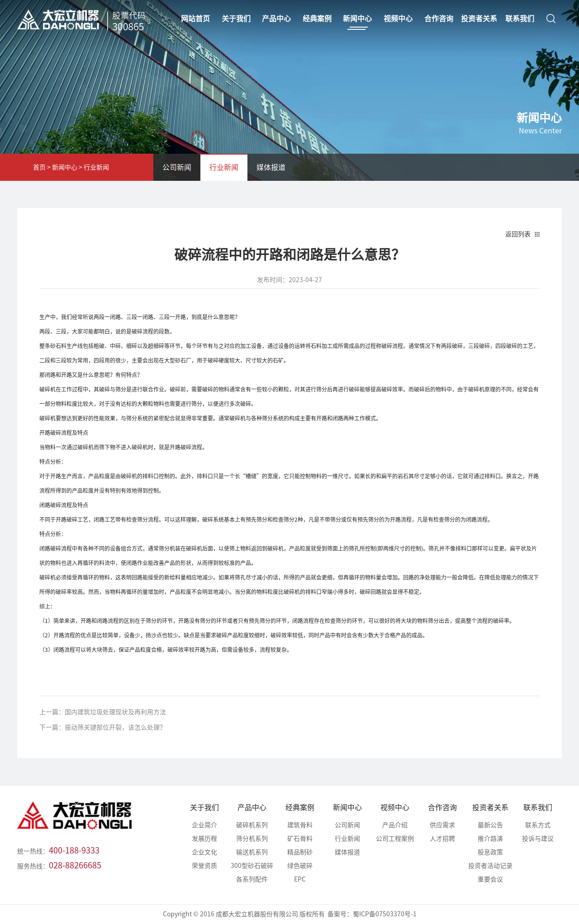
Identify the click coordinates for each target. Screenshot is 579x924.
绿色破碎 (300, 866)
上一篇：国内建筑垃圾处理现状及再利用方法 (103, 712)
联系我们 (538, 807)
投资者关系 (490, 807)
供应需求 (442, 825)
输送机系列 (252, 852)
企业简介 (204, 825)
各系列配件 (252, 879)
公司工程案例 (395, 839)
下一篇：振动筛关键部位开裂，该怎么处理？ (103, 727)
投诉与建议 (538, 839)
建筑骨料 (300, 825)
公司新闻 (177, 167)
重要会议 (490, 879)
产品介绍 (395, 825)
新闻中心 (65, 167)
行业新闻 (96, 167)
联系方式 (538, 825)
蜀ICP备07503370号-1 (385, 914)
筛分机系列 (252, 839)
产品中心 (252, 807)
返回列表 (518, 234)
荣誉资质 (204, 866)
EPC (300, 879)
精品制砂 (300, 852)
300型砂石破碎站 (252, 867)
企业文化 (204, 852)
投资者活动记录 (490, 866)
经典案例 (300, 807)
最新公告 (490, 825)
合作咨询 (442, 807)
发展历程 (204, 839)
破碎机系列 (252, 825)
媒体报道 (271, 167)
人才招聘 (442, 839)
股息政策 (490, 852)
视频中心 (395, 807)
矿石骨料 (300, 839)
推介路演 (490, 839)
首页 (39, 167)
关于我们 (204, 807)
